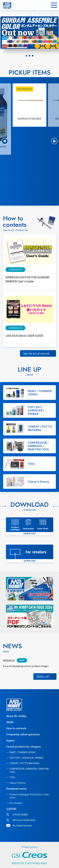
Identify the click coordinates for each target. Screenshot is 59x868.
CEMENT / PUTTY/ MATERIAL (24, 763)
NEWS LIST (43, 677)
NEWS (10, 722)
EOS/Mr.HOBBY (20, 814)
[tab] (26, 56)
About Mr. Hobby (16, 716)
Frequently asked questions (23, 734)
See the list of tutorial (36, 353)
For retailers (16, 803)
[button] (5, 141)
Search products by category (24, 746)
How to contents (16, 728)
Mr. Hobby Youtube (22, 825)
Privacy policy (29, 847)
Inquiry (10, 740)
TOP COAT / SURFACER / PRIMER (26, 758)
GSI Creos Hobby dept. (24, 820)
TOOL (12, 777)
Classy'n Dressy (18, 783)
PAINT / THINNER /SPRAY (22, 752)
